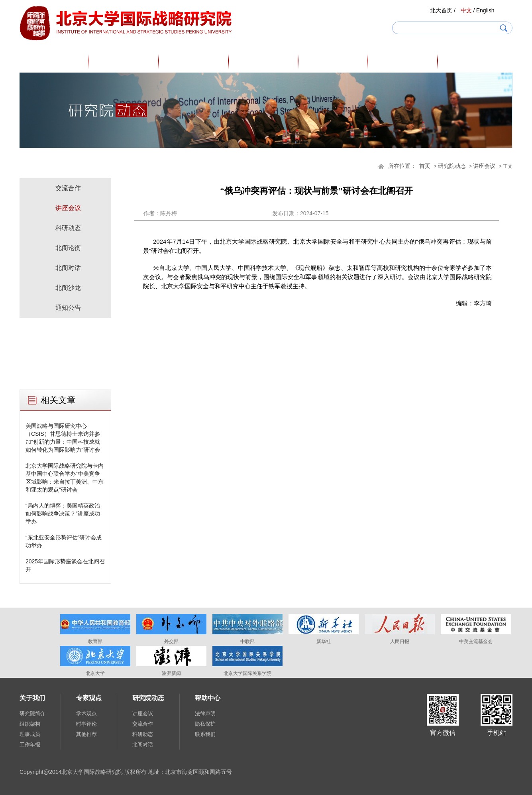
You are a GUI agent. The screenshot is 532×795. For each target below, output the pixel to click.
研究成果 (334, 61)
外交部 (171, 642)
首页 (55, 61)
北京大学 (95, 673)
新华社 (324, 642)
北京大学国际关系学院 (247, 673)
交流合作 (68, 188)
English (485, 10)
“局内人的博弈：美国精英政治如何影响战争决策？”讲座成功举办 (63, 514)
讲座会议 (484, 166)
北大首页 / (443, 10)
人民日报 (400, 642)
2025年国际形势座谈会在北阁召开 (65, 565)
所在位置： (402, 166)
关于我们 (124, 61)
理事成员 (30, 734)
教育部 (95, 642)
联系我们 (205, 734)
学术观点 (86, 713)
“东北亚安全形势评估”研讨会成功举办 (64, 541)
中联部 (247, 642)
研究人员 (194, 61)
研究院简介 (32, 713)
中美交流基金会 (476, 642)
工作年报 (30, 745)
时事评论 (86, 724)
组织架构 (30, 724)
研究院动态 (403, 61)
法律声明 (205, 713)
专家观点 (264, 61)
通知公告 (68, 308)
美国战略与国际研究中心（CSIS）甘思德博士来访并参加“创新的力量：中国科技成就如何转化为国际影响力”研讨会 (63, 438)
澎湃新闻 (171, 673)
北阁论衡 (68, 248)
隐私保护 (205, 724)
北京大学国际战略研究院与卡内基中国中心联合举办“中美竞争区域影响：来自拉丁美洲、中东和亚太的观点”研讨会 (65, 478)
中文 (466, 10)
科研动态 (68, 228)
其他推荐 (86, 734)
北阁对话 (68, 268)
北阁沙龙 (68, 288)
